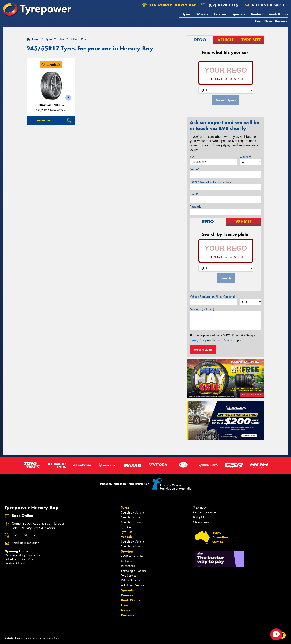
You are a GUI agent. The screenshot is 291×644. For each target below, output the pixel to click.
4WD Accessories (132, 556)
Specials (239, 14)
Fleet (258, 21)
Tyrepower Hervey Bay (169, 5)
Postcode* (196, 207)
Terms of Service (223, 340)
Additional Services (133, 585)
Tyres (186, 14)
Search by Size (131, 517)
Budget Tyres (201, 517)
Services (220, 14)
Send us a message (26, 543)
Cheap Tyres (201, 522)
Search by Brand (132, 522)
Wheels (202, 14)
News (268, 21)
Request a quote (266, 5)
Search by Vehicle (132, 513)
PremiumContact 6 (51, 105)
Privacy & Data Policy (26, 638)
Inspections (128, 566)
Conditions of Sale (49, 638)
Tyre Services (129, 576)
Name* (195, 169)
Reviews (281, 21)
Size (193, 157)
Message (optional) (202, 309)
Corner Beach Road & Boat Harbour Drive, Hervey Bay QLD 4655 (38, 526)
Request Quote (203, 350)
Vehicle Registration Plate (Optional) (213, 297)
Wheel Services (131, 580)
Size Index (200, 507)
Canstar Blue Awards (206, 512)
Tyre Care (127, 527)
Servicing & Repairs (133, 571)
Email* (194, 194)
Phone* (211, 182)
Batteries (126, 561)
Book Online (278, 14)
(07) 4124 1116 (223, 5)
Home (32, 39)
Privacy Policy (198, 340)
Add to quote (45, 120)
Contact (257, 14)
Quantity (245, 157)
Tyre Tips (127, 532)
